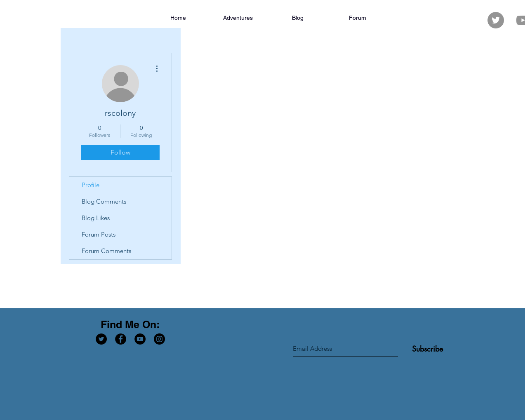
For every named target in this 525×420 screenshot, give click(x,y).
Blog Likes (96, 218)
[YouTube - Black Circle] (140, 339)
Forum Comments (106, 251)
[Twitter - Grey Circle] (496, 20)
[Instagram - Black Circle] (159, 339)
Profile (91, 185)
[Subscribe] (427, 349)
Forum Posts (99, 234)
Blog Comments (104, 201)
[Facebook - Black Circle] (121, 339)
